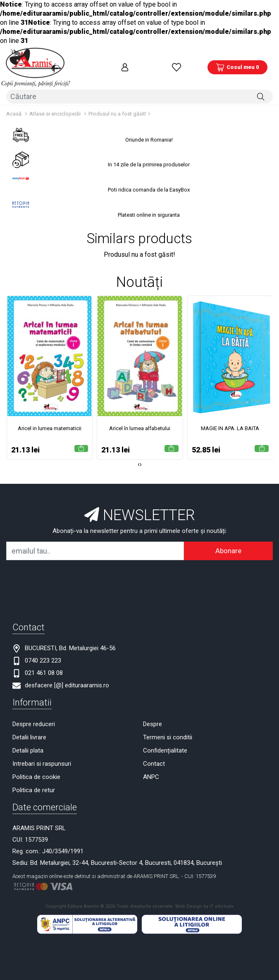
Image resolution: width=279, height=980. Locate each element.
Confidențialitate (165, 742)
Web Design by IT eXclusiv (204, 898)
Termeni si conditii (168, 729)
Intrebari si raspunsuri (42, 755)
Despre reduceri (34, 716)
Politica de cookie (36, 769)
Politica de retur (34, 782)
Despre (153, 716)
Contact (154, 755)
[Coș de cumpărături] (237, 64)
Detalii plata (28, 742)
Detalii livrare (29, 729)
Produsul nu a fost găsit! (117, 105)
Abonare (228, 542)
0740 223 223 (43, 652)
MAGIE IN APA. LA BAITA (230, 420)
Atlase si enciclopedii (55, 105)
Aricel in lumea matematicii (50, 420)
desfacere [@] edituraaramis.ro (67, 677)
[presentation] (139, 456)
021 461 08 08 (44, 665)
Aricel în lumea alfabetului (140, 420)
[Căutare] (261, 89)
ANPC (151, 769)
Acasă (14, 105)
